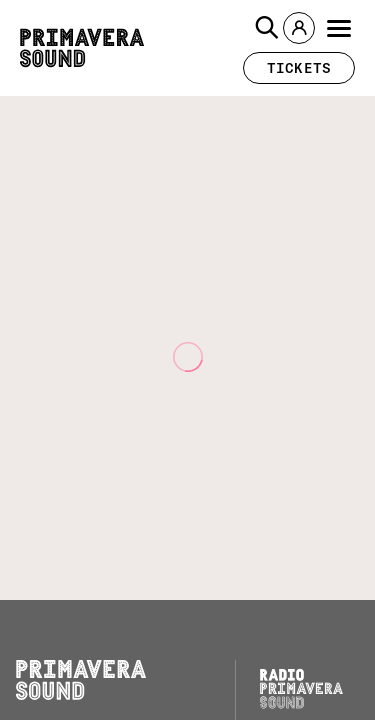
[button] (267, 28)
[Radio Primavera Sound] (301, 688)
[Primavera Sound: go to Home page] (82, 48)
